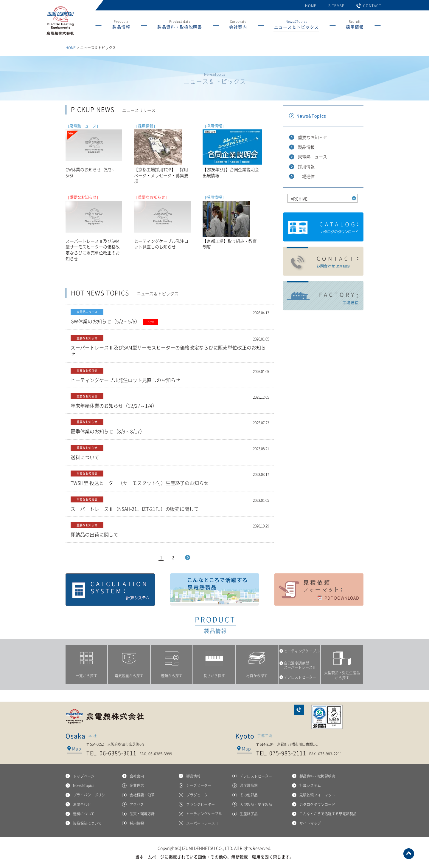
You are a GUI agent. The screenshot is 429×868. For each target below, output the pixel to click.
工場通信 (306, 176)
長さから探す (214, 676)
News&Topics (296, 25)
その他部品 (249, 795)
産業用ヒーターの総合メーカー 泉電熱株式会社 (60, 35)
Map (77, 748)
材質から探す (257, 676)
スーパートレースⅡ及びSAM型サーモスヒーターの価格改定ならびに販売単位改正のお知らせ (170, 346)
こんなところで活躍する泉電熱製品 (214, 590)
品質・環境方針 (142, 814)
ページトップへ (409, 854)
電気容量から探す (129, 676)
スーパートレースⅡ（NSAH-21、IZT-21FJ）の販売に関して (170, 504)
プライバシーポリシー (91, 795)
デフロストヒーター (256, 776)
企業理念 (137, 785)
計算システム (110, 590)
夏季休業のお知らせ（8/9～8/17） (170, 427)
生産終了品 (249, 814)
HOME (311, 6)
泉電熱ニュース (313, 157)
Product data (180, 25)
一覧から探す (86, 676)
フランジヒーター (200, 804)
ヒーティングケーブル (204, 814)
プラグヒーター (199, 795)
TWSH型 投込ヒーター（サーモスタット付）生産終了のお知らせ (170, 478)
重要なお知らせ (313, 137)
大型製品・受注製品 (256, 804)
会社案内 (137, 776)
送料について (170, 453)
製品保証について (87, 823)
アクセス (137, 804)
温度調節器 (249, 785)
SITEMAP (336, 6)
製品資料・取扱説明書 (317, 776)
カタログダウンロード (323, 227)
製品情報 (306, 147)
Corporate (238, 25)
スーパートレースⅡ (202, 823)
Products (121, 25)
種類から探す (172, 676)
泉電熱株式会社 (106, 717)
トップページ (84, 776)
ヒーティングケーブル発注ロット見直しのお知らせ (170, 376)
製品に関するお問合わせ (323, 262)
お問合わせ (299, 710)
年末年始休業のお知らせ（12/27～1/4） (170, 401)
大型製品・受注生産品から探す (342, 675)
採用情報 (306, 166)
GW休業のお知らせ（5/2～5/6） (170, 317)
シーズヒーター (199, 785)
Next (188, 557)
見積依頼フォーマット (319, 590)
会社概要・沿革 (142, 795)
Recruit (355, 25)
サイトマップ (310, 823)
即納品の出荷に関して (170, 530)
